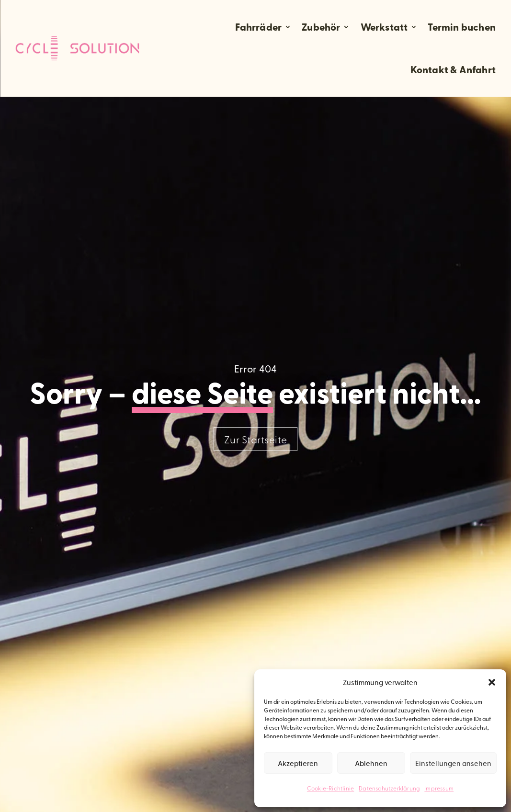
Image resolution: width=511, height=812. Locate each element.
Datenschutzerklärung (389, 788)
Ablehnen (371, 763)
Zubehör (321, 27)
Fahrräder (258, 27)
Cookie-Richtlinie (330, 788)
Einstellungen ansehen (453, 763)
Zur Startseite (256, 439)
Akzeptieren (298, 763)
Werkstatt (384, 27)
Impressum (439, 788)
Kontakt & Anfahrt (453, 69)
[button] (492, 682)
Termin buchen (462, 27)
